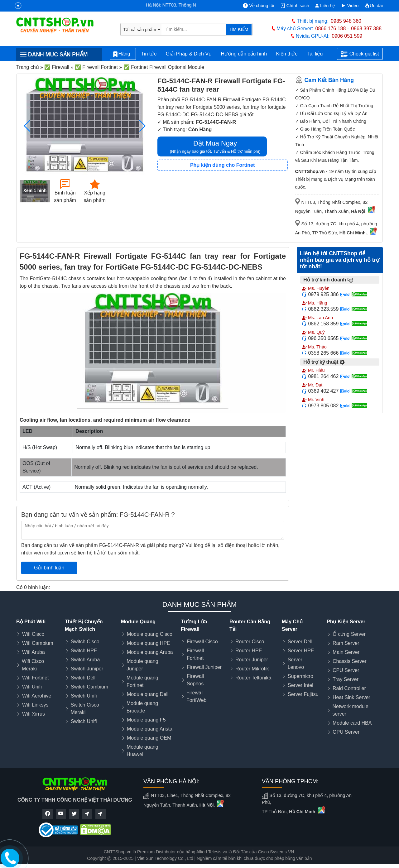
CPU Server (346, 670)
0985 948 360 (346, 21)
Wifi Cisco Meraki (33, 665)
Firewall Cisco (202, 642)
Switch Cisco (85, 642)
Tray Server (346, 679)
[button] (143, 126)
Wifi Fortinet (35, 678)
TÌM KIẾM (238, 29)
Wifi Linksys (35, 705)
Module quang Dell (148, 694)
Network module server (350, 710)
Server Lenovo (296, 663)
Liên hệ (325, 6)
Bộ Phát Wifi (31, 622)
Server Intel (300, 685)
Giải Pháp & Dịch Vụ (189, 54)
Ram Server (346, 643)
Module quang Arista (150, 729)
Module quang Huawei (142, 751)
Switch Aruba (85, 660)
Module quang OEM (149, 738)
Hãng (123, 54)
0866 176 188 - (332, 29)
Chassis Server (349, 661)
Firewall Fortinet (195, 654)
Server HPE (301, 651)
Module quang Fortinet (142, 681)
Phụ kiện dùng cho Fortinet (222, 165)
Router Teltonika (253, 678)
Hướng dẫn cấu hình (244, 54)
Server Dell (300, 642)
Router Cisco (250, 642)
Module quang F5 (146, 720)
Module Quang (138, 622)
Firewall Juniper (204, 667)
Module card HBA (352, 723)
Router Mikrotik (252, 669)
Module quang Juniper (142, 665)
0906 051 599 (347, 36)
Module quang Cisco (150, 634)
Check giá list (360, 54)
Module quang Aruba (150, 652)
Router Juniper (252, 660)
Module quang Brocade (142, 707)
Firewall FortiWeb (197, 696)
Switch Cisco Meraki (85, 709)
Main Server (346, 652)
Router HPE (249, 651)
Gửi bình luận (49, 568)
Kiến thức (287, 54)
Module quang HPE (149, 643)
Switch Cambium (89, 687)
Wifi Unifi (32, 687)
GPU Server (346, 732)
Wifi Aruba (34, 652)
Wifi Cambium (38, 643)
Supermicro (300, 676)
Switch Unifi (84, 696)
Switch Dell (83, 678)
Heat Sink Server (351, 697)
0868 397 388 (366, 29)
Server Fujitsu (303, 694)
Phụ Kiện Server (346, 622)
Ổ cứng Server (349, 634)
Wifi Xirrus (34, 714)
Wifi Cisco (33, 634)
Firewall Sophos (195, 680)
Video (350, 6)
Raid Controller (349, 688)
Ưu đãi (374, 6)
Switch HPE (84, 651)
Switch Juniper (87, 669)
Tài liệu (318, 54)
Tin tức (149, 54)
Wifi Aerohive (37, 696)
